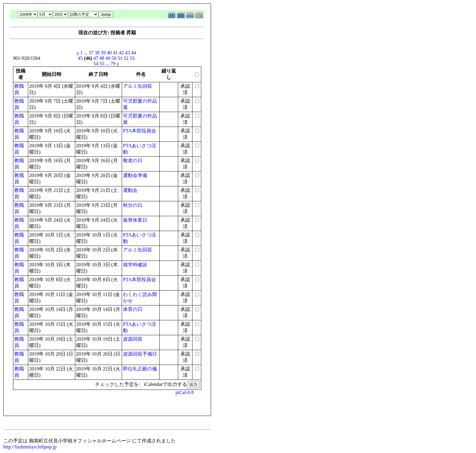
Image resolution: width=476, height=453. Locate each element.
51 (120, 58)
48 (102, 58)
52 (126, 58)
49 (108, 58)
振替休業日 (135, 220)
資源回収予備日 (140, 354)
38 (97, 53)
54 (96, 64)
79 (113, 64)
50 (114, 58)
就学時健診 (135, 265)
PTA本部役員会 (139, 131)
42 (121, 53)
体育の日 (133, 309)
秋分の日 (133, 205)
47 (96, 58)
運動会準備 (135, 175)
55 (102, 64)
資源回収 (133, 339)
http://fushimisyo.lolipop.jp (30, 447)
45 (80, 58)
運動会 (130, 190)
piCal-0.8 (185, 392)
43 (127, 53)
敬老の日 (133, 160)
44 (134, 53)
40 (109, 53)
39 (103, 53)
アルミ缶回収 (138, 86)
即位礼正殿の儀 (140, 369)
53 (132, 58)
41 (115, 53)
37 (91, 53)
